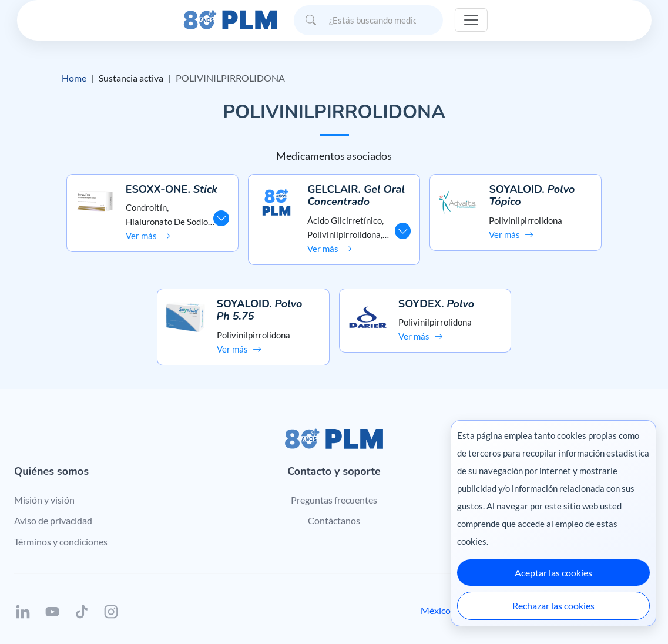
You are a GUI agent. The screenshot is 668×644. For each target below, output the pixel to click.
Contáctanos (334, 520)
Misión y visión (44, 500)
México (436, 610)
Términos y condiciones (61, 541)
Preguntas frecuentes (334, 500)
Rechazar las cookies (553, 606)
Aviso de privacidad (53, 520)
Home (74, 78)
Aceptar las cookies (553, 573)
